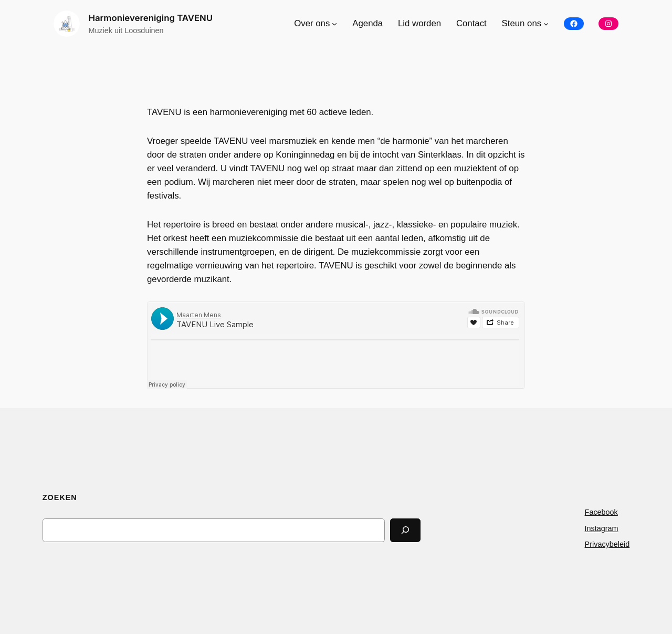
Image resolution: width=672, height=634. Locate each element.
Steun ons (522, 23)
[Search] (405, 530)
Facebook (601, 512)
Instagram (602, 528)
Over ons (312, 23)
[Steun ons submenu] (546, 24)
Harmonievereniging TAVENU (150, 18)
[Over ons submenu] (334, 24)
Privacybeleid (607, 544)
